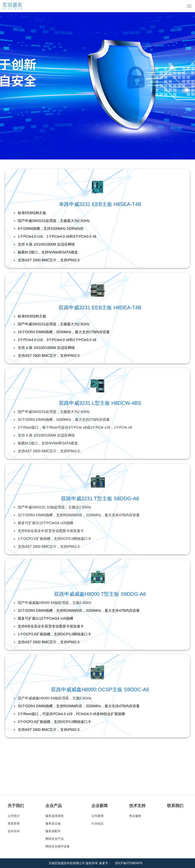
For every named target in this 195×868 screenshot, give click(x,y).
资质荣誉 (14, 824)
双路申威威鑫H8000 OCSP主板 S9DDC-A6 (100, 689)
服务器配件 (53, 831)
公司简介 (14, 816)
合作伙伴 (14, 831)
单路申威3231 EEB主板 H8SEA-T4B (100, 204)
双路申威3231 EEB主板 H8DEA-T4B (100, 308)
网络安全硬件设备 (58, 846)
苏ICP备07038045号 (129, 863)
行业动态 (97, 824)
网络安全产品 (55, 839)
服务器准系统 (55, 816)
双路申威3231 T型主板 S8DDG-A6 (100, 499)
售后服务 (135, 816)
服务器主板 (53, 824)
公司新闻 (97, 816)
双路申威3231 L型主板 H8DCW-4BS (100, 403)
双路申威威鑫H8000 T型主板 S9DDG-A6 (100, 594)
